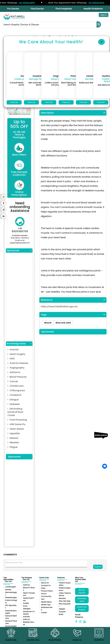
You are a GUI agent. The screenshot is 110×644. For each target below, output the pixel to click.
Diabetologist (11, 597)
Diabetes (14, 404)
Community (46, 596)
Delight (62, 609)
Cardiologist (10, 587)
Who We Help (65, 601)
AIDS (11, 359)
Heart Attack (16, 429)
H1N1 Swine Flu (16, 424)
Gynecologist (11, 626)
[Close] (101, 42)
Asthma (26, 585)
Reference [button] (47, 300)
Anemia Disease (18, 363)
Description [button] (47, 113)
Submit (98, 567)
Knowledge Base (19, 344)
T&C (43, 599)
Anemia (13, 350)
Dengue (13, 400)
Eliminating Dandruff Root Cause (15, 412)
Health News (46, 602)
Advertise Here (82, 600)
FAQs (43, 588)
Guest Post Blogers (82, 608)
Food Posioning (17, 420)
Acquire (62, 612)
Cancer (13, 381)
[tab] (73, 113)
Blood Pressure (17, 377)
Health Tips (46, 605)
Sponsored (19, 251)
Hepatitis (14, 433)
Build (61, 614)
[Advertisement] (19, 297)
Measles (13, 442)
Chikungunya (16, 390)
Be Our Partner (82, 591)
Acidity (26, 603)
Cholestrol (14, 395)
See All (8, 581)
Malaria (13, 438)
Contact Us (46, 585)
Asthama (14, 372)
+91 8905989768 (20, 230)
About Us (45, 583)
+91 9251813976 (28, 3)
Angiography (16, 368)
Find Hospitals (64, 9)
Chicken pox (16, 386)
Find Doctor (37, 9)
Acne (25, 606)
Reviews (62, 598)
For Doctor (13, 9)
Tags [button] (44, 315)
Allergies (27, 609)
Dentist (8, 590)
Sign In (104, 15)
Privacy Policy (47, 591)
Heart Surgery (16, 354)
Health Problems (93, 9)
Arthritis (26, 617)
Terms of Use (26, 114)
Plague (12, 447)
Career (44, 612)
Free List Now (14, 103)
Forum (44, 594)
